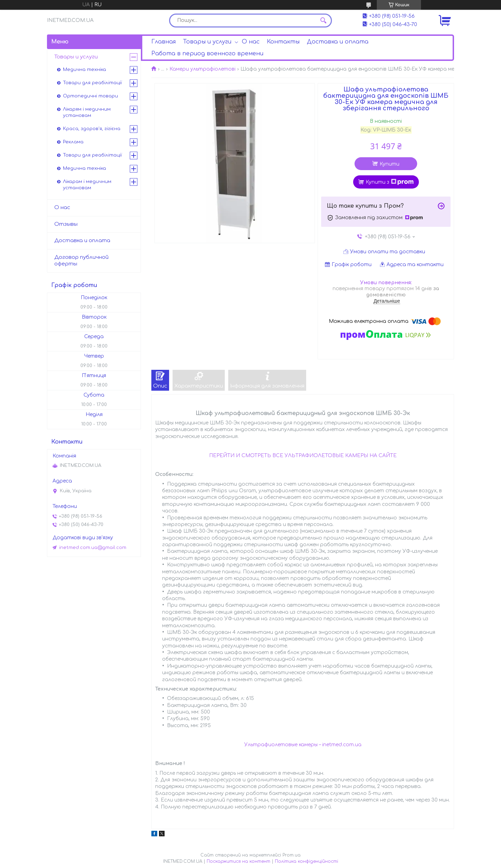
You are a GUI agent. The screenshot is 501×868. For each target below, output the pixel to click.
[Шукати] (323, 21)
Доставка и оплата (338, 42)
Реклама (73, 142)
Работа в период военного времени (207, 54)
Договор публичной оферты (81, 261)
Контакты (283, 42)
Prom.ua (292, 855)
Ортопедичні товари (90, 96)
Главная (164, 42)
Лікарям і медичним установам (87, 112)
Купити (389, 164)
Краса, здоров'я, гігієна (92, 129)
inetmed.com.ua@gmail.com (93, 548)
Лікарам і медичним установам (87, 185)
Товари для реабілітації (92, 83)
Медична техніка (85, 70)
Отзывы (66, 224)
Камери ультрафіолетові (202, 69)
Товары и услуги (207, 42)
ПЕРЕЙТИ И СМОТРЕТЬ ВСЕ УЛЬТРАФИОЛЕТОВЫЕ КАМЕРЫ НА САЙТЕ (303, 456)
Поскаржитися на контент (238, 861)
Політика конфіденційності (307, 861)
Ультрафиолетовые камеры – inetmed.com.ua (303, 745)
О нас (251, 42)
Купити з (390, 182)
